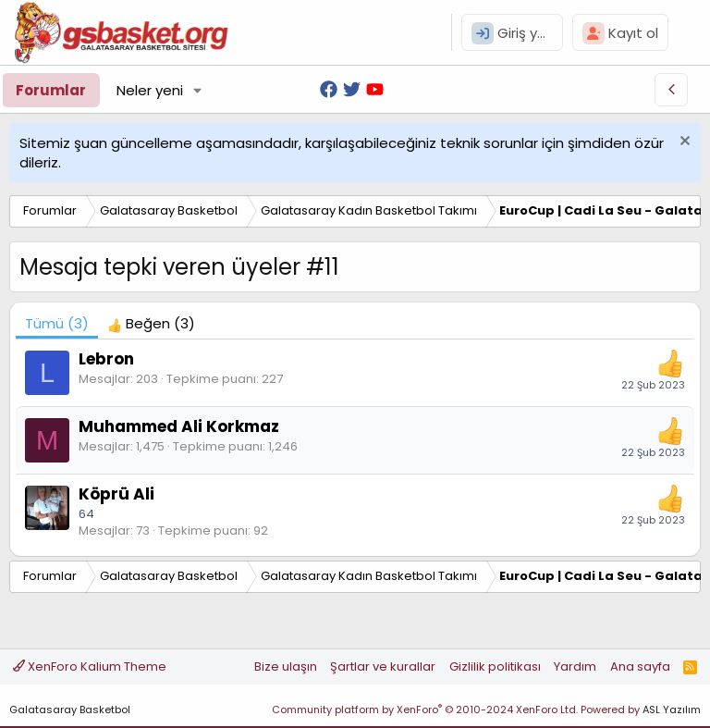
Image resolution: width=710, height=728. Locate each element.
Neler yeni (150, 90)
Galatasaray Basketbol (70, 709)
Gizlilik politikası (495, 666)
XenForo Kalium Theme (90, 666)
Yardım (575, 666)
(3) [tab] (57, 323)
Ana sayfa (640, 666)
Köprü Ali (116, 494)
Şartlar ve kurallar (383, 666)
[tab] (151, 323)
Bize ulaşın (286, 666)
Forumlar (51, 90)
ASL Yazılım (672, 709)
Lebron (106, 359)
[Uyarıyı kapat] (683, 143)
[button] (198, 90)
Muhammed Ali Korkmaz (179, 426)
